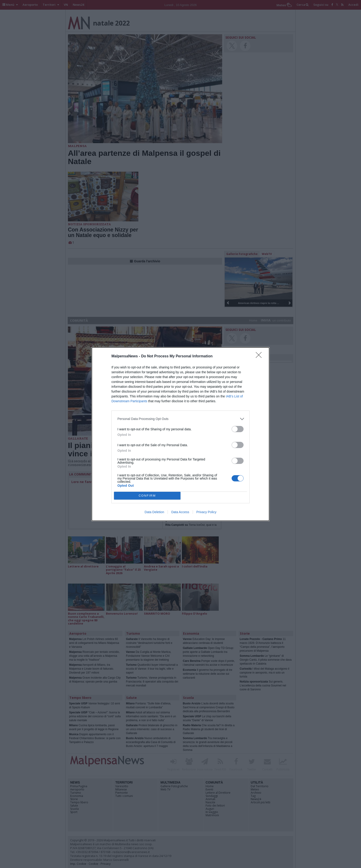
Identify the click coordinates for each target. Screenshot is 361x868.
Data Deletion (154, 512)
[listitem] (180, 419)
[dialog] (180, 434)
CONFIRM (147, 496)
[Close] (260, 356)
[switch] (238, 429)
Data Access (180, 512)
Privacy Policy (206, 512)
